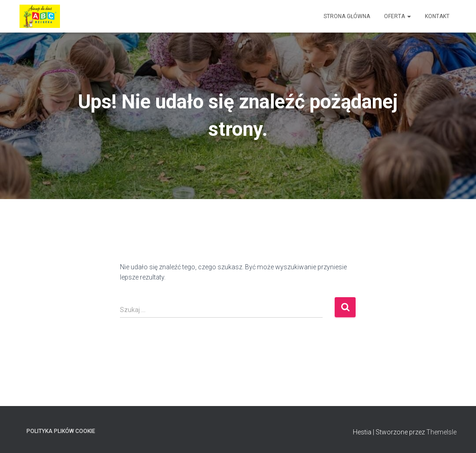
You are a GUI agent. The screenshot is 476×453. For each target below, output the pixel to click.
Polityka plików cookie (61, 431)
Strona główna (347, 16)
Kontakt (437, 16)
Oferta (397, 16)
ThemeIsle (441, 432)
